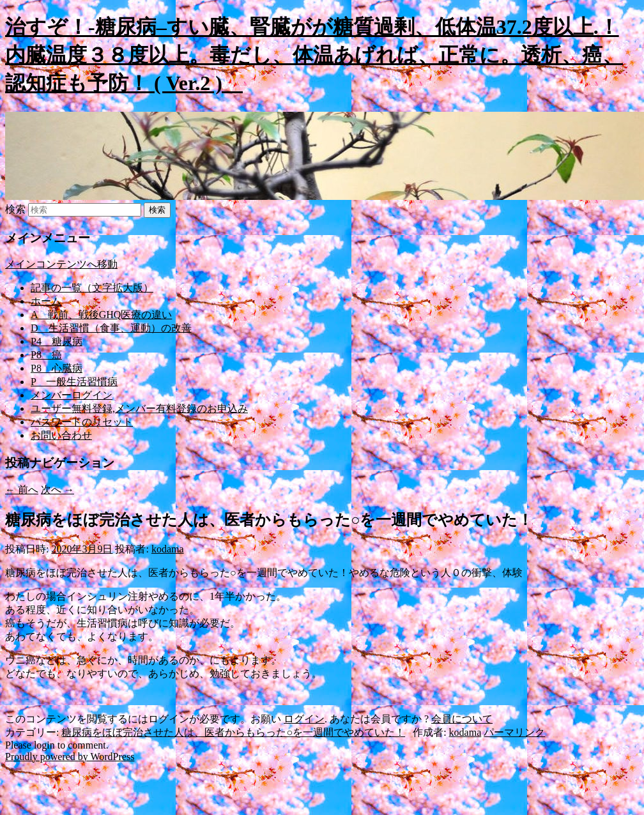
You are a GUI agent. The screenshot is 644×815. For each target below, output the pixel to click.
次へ (57, 490)
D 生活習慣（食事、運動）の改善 (111, 328)
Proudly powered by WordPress (70, 757)
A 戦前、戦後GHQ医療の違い (101, 315)
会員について (462, 719)
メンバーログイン (72, 395)
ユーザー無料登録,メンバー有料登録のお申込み (139, 408)
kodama (168, 549)
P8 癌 (46, 355)
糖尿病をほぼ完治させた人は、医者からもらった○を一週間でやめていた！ (233, 732)
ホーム (46, 301)
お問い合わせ (61, 435)
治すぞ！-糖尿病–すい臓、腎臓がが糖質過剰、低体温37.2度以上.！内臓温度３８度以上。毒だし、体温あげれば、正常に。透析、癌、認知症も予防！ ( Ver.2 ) (314, 55)
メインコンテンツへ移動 (61, 264)
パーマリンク (514, 732)
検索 (15, 209)
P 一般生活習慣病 (74, 382)
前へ (22, 490)
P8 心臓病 (57, 368)
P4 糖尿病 (57, 341)
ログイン (304, 719)
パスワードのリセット (82, 422)
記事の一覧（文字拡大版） (92, 288)
